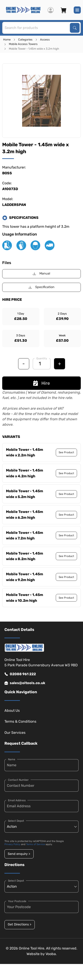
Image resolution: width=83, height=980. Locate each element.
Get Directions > (19, 924)
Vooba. (51, 954)
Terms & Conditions (20, 721)
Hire (41, 383)
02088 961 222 (20, 674)
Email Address (17, 800)
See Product (66, 452)
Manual (41, 273)
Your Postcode (17, 901)
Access (45, 40)
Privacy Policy (12, 844)
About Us (12, 711)
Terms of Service (36, 844)
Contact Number (18, 780)
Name (12, 759)
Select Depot (16, 821)
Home (7, 40)
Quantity (42, 358)
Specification (41, 287)
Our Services (15, 733)
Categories (25, 40)
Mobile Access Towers (23, 44)
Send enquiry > (19, 854)
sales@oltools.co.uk (25, 683)
